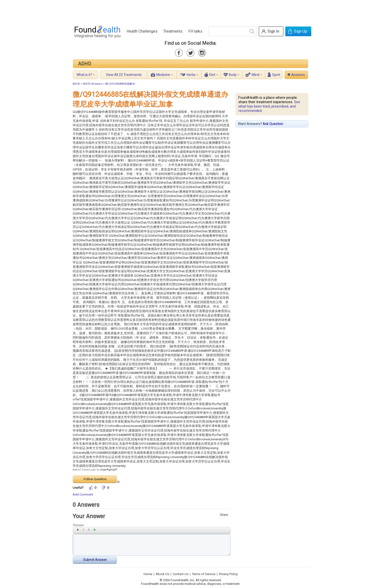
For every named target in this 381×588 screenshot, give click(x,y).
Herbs (191, 75)
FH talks (195, 31)
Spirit (276, 75)
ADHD (85, 64)
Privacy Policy (228, 574)
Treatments (173, 31)
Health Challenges (142, 31)
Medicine (163, 75)
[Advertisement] (190, 11)
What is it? (84, 75)
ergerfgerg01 (109, 470)
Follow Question (95, 479)
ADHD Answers (93, 84)
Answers (298, 75)
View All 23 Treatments (124, 75)
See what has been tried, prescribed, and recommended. (269, 106)
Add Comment (83, 494)
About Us (162, 574)
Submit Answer (95, 560)
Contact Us (181, 574)
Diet (212, 75)
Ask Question (273, 124)
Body (233, 75)
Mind (255, 75)
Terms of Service (204, 574)
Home (148, 574)
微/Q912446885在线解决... (121, 84)
